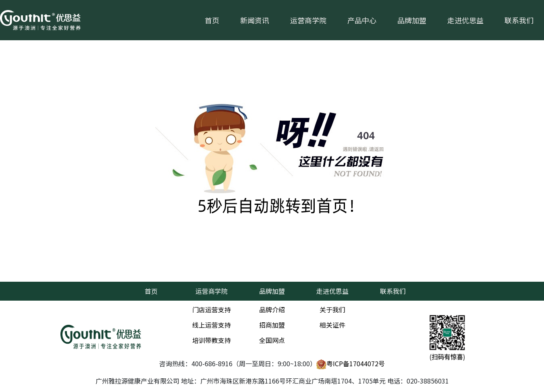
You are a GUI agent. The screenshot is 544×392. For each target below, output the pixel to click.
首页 (212, 20)
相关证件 (332, 325)
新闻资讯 (255, 20)
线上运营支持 (212, 325)
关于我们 (332, 309)
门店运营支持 (212, 309)
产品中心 (362, 20)
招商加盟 (272, 325)
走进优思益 (465, 20)
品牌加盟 (412, 20)
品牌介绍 (272, 309)
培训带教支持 (212, 340)
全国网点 (272, 340)
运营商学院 (308, 20)
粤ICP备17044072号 (351, 364)
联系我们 (519, 20)
